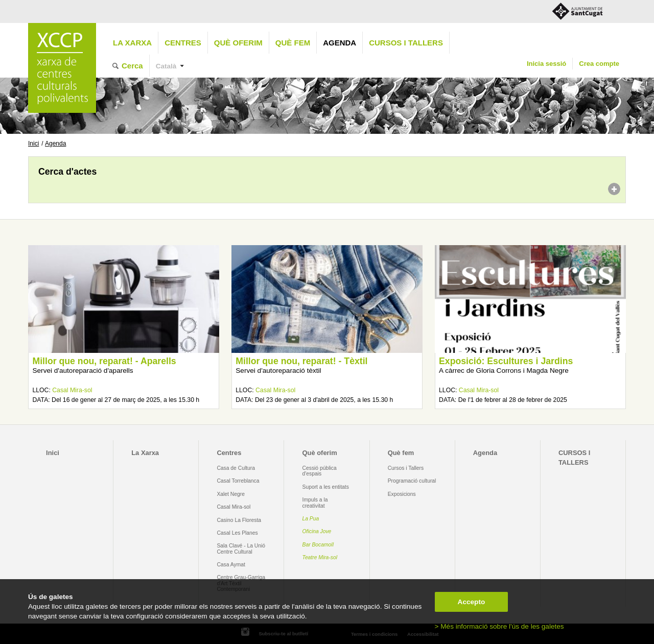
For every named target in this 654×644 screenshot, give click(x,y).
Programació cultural (412, 481)
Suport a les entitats (326, 487)
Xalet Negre (231, 494)
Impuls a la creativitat (315, 503)
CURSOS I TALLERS (406, 43)
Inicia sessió (546, 64)
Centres (183, 43)
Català (166, 66)
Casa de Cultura (236, 468)
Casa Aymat (231, 565)
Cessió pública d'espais (320, 471)
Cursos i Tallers (406, 468)
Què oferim (238, 43)
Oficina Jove (317, 531)
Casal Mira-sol (72, 390)
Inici (33, 144)
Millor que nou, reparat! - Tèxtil (301, 361)
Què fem (293, 43)
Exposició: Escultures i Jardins (506, 361)
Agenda (340, 43)
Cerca (132, 66)
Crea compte (599, 64)
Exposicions (402, 494)
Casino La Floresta (239, 520)
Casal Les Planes (237, 533)
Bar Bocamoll (318, 545)
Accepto (472, 602)
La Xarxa (132, 43)
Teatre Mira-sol (320, 557)
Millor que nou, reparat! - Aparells (104, 361)
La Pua (311, 519)
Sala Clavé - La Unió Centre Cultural (241, 548)
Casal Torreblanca (238, 481)
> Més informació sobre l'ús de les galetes (499, 626)
